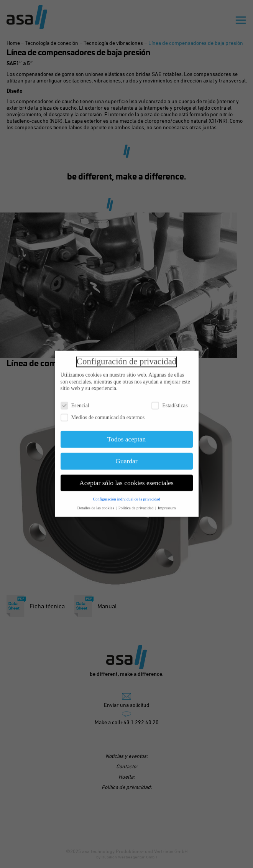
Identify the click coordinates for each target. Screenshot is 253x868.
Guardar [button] (126, 458)
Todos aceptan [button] (127, 436)
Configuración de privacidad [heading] (127, 359)
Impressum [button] (167, 505)
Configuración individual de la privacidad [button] (127, 496)
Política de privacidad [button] (136, 505)
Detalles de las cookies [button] (96, 505)
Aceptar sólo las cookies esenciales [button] (127, 480)
